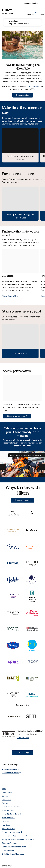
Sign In (42, 15)
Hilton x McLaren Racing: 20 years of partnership (27, 455)
